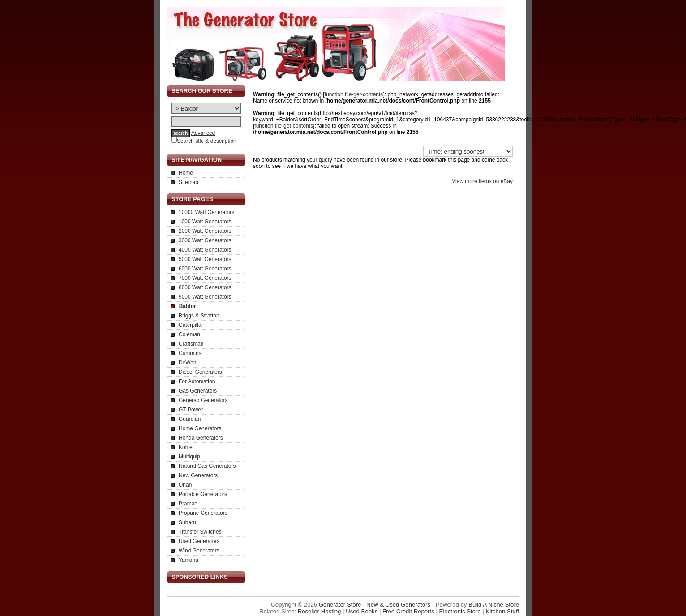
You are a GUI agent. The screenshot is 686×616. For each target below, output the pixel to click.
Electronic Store (460, 611)
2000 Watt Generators (205, 231)
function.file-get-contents (354, 94)
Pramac (188, 504)
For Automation (197, 381)
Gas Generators (198, 391)
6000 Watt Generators (205, 269)
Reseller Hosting (319, 611)
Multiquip (189, 457)
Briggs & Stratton (199, 316)
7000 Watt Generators (205, 278)
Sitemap (189, 182)
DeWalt (187, 363)
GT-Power (191, 410)
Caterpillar (191, 325)
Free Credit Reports (408, 611)
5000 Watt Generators (205, 259)
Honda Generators (201, 438)
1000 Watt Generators (205, 222)
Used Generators (199, 541)
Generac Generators (203, 400)
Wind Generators (199, 551)
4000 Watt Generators (205, 250)
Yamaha (189, 560)
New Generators (198, 475)
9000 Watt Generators (205, 297)
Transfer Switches (200, 532)
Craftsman (191, 344)
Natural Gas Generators (207, 466)
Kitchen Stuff (502, 611)
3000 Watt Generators (205, 240)
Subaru (187, 522)
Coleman (189, 334)
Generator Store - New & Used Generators (375, 605)
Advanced (203, 133)
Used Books (362, 611)
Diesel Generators (200, 372)
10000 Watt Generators (206, 212)
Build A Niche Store (494, 605)
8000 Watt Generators (205, 287)
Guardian (190, 419)
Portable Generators (203, 494)
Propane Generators (203, 513)
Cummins (190, 353)
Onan (185, 485)
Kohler (187, 447)
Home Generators (200, 428)
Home (186, 173)
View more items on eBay (482, 181)
